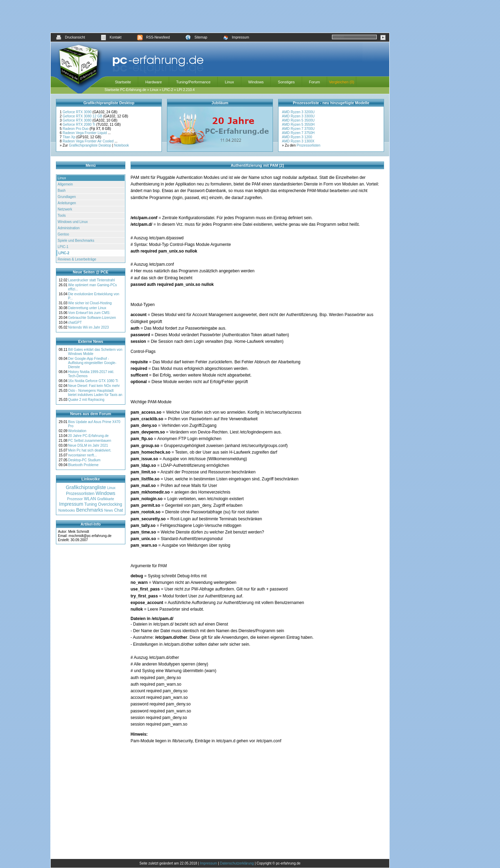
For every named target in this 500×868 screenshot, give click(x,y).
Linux (229, 82)
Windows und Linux (73, 222)
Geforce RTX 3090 (77, 112)
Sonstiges (286, 82)
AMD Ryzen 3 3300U (298, 116)
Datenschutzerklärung (237, 863)
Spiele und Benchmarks (76, 241)
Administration (69, 228)
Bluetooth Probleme (83, 465)
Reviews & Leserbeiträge (77, 259)
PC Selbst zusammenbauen (90, 441)
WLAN (90, 499)
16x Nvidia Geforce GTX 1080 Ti (93, 381)
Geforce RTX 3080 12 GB (83, 116)
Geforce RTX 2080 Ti (79, 125)
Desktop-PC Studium (84, 460)
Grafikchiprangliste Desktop (90, 145)
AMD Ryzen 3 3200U (298, 112)
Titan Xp (69, 137)
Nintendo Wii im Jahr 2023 (88, 327)
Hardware (153, 82)
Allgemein (65, 184)
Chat (119, 510)
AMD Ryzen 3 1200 (297, 137)
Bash (62, 191)
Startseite (123, 82)
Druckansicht (70, 37)
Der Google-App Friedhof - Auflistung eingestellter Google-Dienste (92, 363)
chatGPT (75, 323)
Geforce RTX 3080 (77, 120)
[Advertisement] (220, 16)
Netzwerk (65, 209)
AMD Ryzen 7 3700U (298, 129)
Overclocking (110, 504)
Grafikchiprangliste (86, 487)
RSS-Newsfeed (153, 37)
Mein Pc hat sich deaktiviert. (90, 450)
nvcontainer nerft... (82, 455)
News (109, 510)
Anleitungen (67, 203)
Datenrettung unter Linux (87, 308)
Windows (256, 82)
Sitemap (196, 37)
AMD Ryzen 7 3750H (298, 133)
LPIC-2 (168, 90)
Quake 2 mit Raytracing (86, 400)
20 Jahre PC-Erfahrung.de (88, 436)
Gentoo (63, 234)
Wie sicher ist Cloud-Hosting (90, 303)
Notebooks (67, 510)
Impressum (236, 37)
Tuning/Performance (193, 82)
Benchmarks (90, 510)
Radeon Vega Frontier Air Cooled (89, 141)
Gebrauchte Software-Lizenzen (92, 318)
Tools (62, 216)
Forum (315, 82)
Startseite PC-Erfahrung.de (125, 90)
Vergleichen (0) (341, 82)
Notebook (122, 145)
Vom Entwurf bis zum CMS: (89, 313)
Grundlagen (67, 197)
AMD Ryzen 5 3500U (298, 120)
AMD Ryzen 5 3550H (298, 125)
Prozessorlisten (308, 145)
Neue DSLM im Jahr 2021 (88, 445)
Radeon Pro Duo (76, 129)
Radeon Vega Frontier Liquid (85, 133)
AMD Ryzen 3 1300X (298, 141)
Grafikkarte (106, 499)
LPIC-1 (63, 247)
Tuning (91, 504)
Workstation (77, 431)
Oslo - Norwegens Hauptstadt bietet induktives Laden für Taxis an (95, 393)
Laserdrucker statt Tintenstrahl (91, 280)
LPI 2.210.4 (186, 90)
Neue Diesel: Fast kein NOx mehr (94, 386)
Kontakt (111, 37)
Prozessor (75, 499)
